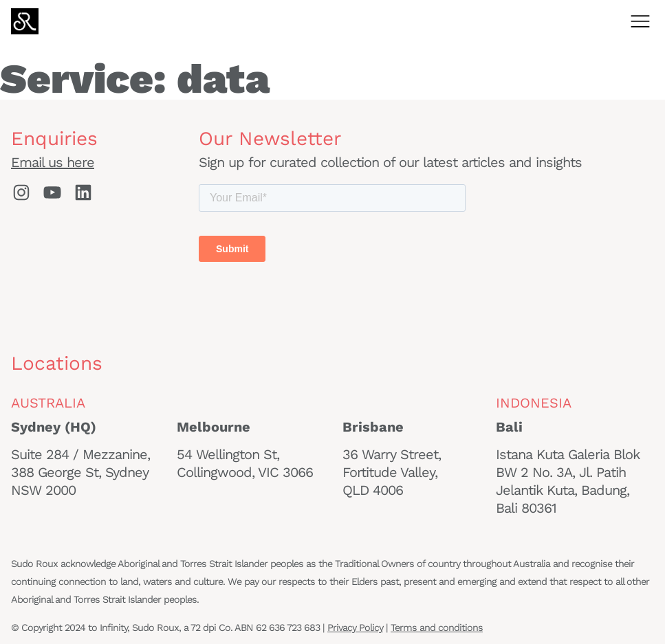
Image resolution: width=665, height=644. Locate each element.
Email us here (53, 162)
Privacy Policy (355, 628)
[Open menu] (640, 21)
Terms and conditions (437, 628)
